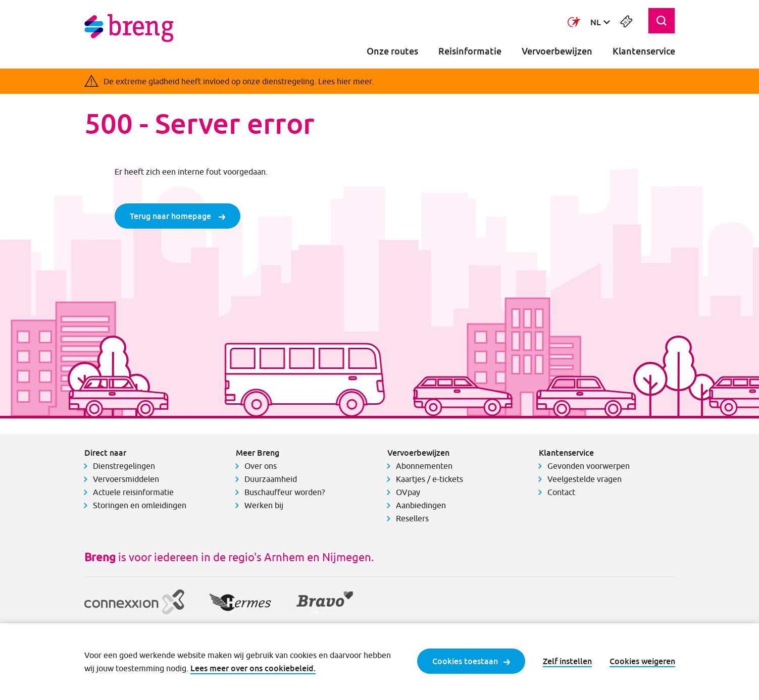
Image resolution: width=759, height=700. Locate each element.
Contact (561, 492)
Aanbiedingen (421, 505)
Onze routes (392, 51)
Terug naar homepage (178, 216)
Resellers (412, 518)
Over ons (261, 466)
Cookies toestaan (471, 661)
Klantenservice (644, 51)
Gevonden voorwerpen (589, 466)
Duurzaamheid (271, 479)
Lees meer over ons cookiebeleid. (253, 668)
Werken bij (264, 505)
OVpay (408, 492)
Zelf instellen (567, 661)
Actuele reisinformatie (133, 492)
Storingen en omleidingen (140, 505)
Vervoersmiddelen (126, 479)
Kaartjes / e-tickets (429, 479)
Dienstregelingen (124, 466)
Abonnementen (424, 466)
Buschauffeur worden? (285, 492)
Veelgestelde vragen (585, 479)
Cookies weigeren (642, 661)
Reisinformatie (470, 51)
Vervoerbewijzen (557, 51)
